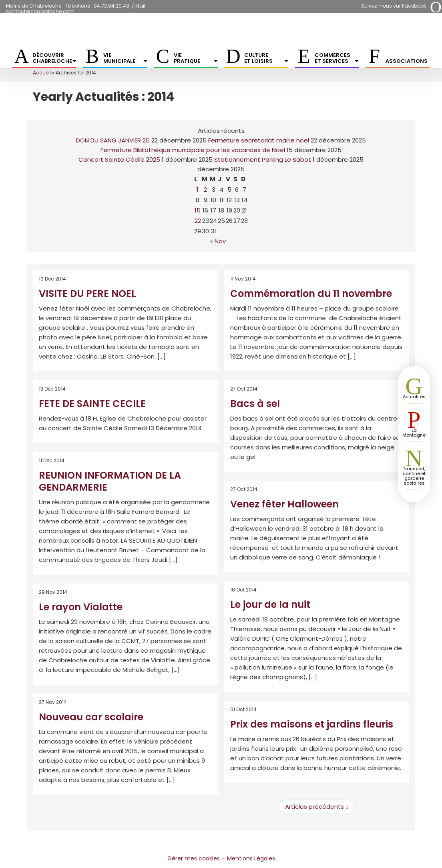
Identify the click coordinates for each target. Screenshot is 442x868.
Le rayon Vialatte (81, 607)
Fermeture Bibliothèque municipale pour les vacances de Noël (193, 150)
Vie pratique (196, 58)
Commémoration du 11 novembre (311, 294)
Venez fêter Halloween (284, 504)
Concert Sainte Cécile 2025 (119, 159)
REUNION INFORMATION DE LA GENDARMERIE (110, 481)
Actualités (414, 397)
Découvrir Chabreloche (54, 58)
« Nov (218, 241)
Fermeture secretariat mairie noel (259, 140)
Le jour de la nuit (270, 604)
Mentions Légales (251, 858)
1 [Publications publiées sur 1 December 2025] (198, 189)
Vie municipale (125, 58)
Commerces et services (337, 58)
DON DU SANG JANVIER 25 (113, 140)
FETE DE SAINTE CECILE (92, 404)
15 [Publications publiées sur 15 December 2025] (198, 210)
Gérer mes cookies (194, 858)
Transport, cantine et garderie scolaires (414, 476)
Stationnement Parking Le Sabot (263, 159)
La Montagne (414, 433)
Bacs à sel (255, 404)
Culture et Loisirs (266, 58)
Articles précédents (316, 807)
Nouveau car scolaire (91, 717)
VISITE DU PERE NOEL (87, 294)
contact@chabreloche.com (40, 11)
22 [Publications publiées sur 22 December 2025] (198, 221)
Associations (407, 61)
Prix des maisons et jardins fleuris (312, 724)
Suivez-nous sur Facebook (394, 6)
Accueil (42, 73)
